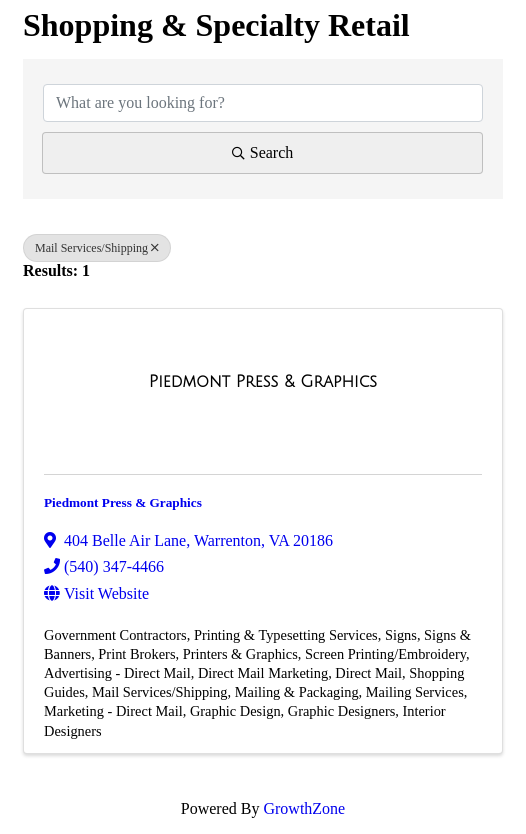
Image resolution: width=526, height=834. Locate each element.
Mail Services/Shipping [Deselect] (97, 248)
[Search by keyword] (263, 103)
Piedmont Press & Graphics (123, 502)
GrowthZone (304, 808)
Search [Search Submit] (263, 152)
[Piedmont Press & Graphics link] (263, 382)
